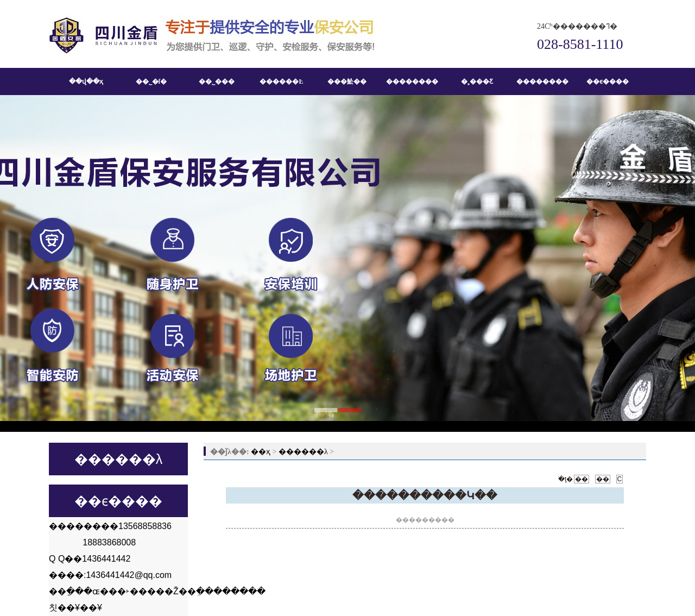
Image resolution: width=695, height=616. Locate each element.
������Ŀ (281, 81)
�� (582, 479)
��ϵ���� (608, 81)
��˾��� (217, 81)
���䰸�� (347, 81)
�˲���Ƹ (477, 81)
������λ (303, 452)
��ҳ (261, 452)
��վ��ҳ (86, 81)
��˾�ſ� (151, 81)
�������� (412, 81)
